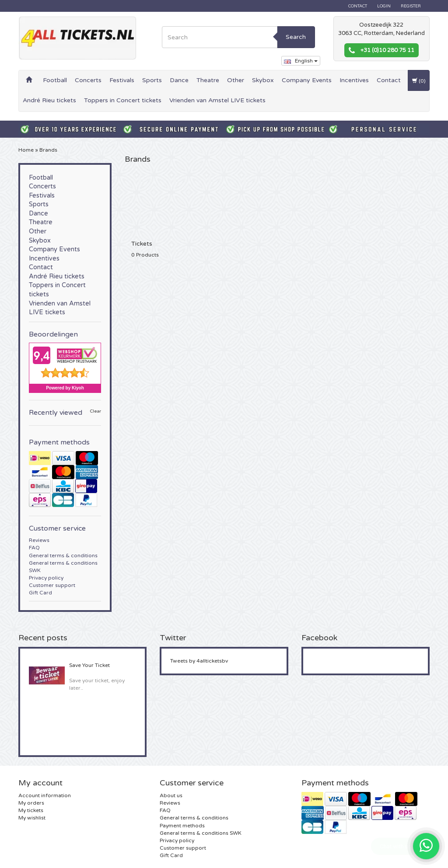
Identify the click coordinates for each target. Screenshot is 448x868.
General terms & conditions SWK (201, 833)
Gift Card (40, 593)
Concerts (88, 80)
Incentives (354, 80)
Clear (96, 411)
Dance (179, 80)
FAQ (34, 548)
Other (236, 80)
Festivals (122, 80)
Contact (358, 6)
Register (411, 6)
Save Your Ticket (89, 665)
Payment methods (182, 826)
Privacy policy (46, 578)
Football (55, 80)
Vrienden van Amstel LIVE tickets (217, 100)
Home (26, 150)
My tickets (31, 810)
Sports (152, 80)
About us (171, 795)
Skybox (263, 80)
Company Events (307, 80)
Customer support (52, 585)
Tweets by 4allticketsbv (199, 661)
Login (384, 6)
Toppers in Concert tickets (123, 100)
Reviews (39, 540)
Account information (45, 795)
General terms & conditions (63, 556)
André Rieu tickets (49, 100)
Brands (48, 150)
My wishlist (32, 818)
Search (296, 37)
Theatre (208, 80)
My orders (31, 803)
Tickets (142, 244)
